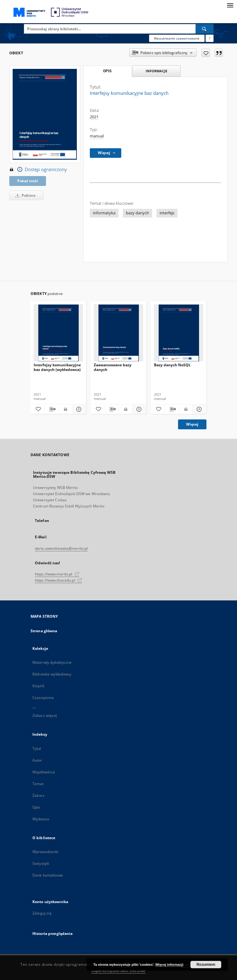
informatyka (104, 213)
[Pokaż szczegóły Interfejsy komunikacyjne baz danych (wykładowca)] (78, 409)
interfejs (167, 213)
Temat (38, 784)
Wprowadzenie (45, 852)
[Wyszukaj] (205, 29)
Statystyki (41, 863)
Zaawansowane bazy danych (113, 367)
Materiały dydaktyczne (52, 662)
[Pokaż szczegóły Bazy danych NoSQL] (199, 409)
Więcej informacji (169, 965)
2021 (94, 117)
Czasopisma (43, 698)
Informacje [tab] (156, 71)
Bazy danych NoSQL (172, 365)
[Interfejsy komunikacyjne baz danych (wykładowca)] (58, 333)
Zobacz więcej (45, 715)
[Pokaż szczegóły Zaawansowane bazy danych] (138, 409)
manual (97, 136)
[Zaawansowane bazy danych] (118, 333)
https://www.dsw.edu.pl (58, 580)
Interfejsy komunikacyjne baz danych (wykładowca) (57, 367)
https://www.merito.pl (57, 574)
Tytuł (37, 749)
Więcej (192, 424)
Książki (38, 686)
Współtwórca (44, 772)
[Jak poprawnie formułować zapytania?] (210, 38)
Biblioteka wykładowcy (52, 674)
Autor (37, 760)
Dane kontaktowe (48, 875)
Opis (36, 807)
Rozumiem (206, 965)
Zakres (38, 795)
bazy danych (137, 213)
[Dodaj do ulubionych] (206, 53)
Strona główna (44, 631)
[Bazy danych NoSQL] (179, 333)
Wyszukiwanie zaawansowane (177, 38)
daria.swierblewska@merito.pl (61, 548)
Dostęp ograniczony (38, 170)
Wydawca (41, 819)
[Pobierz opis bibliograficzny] (52, 409)
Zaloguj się (42, 913)
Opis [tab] (107, 71)
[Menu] (230, 5)
